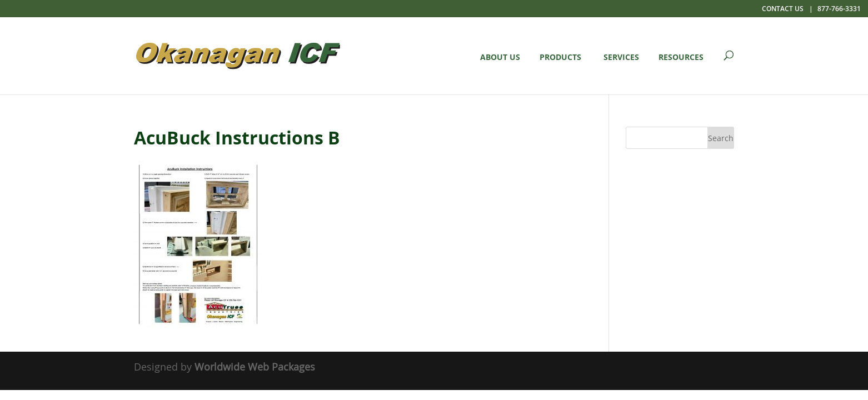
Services (621, 57)
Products (560, 57)
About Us (500, 57)
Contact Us (783, 9)
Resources (681, 57)
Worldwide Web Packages (255, 367)
